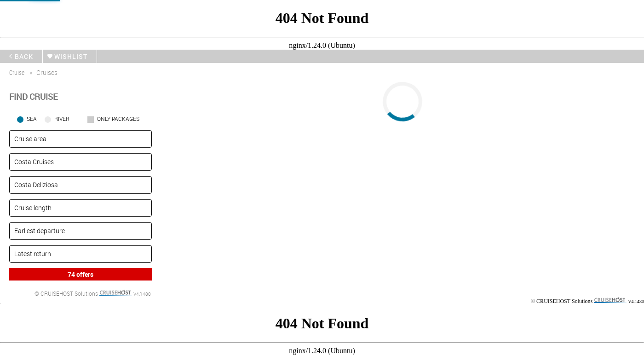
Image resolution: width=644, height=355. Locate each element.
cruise (17, 72)
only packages (118, 119)
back (24, 56)
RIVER (62, 119)
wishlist (71, 56)
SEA (32, 119)
